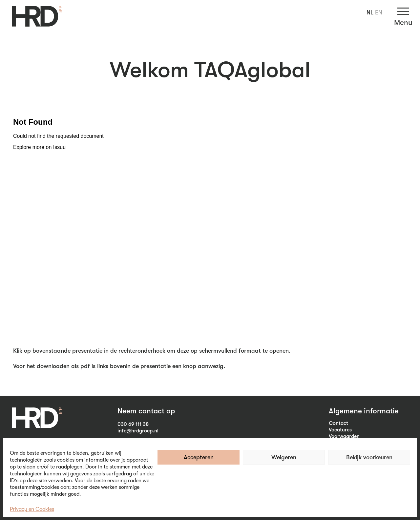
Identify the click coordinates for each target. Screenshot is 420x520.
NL (370, 12)
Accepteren (199, 457)
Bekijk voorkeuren (369, 457)
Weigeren (284, 457)
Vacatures (340, 430)
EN (379, 12)
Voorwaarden (344, 436)
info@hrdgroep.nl (138, 431)
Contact (338, 423)
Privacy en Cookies (32, 509)
